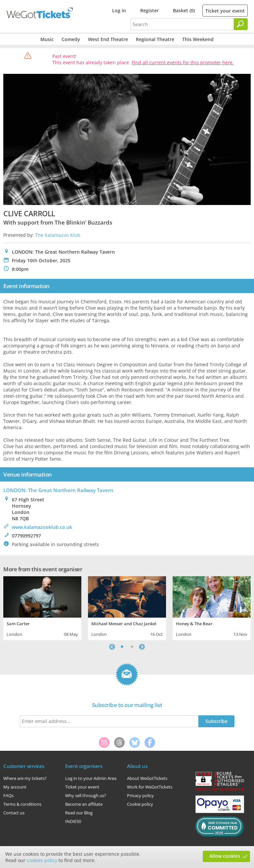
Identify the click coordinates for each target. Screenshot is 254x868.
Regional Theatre (155, 39)
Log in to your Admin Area (91, 778)
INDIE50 (73, 821)
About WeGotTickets (147, 778)
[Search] (241, 24)
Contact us (14, 813)
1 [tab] (122, 647)
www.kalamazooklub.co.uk (42, 527)
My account (15, 787)
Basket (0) (184, 10)
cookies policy (42, 860)
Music (47, 39)
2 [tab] (132, 647)
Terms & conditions (22, 804)
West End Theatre (108, 39)
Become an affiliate (84, 804)
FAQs (8, 795)
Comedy (71, 39)
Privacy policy (140, 795)
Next (142, 647)
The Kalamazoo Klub (58, 235)
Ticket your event (225, 11)
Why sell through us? (86, 795)
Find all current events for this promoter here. (183, 62)
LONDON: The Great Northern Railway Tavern (58, 490)
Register (149, 10)
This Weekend (198, 39)
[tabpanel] (42, 607)
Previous (112, 647)
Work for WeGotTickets (150, 787)
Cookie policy (140, 804)
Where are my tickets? (25, 778)
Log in (119, 10)
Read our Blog (79, 813)
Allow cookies (225, 856)
